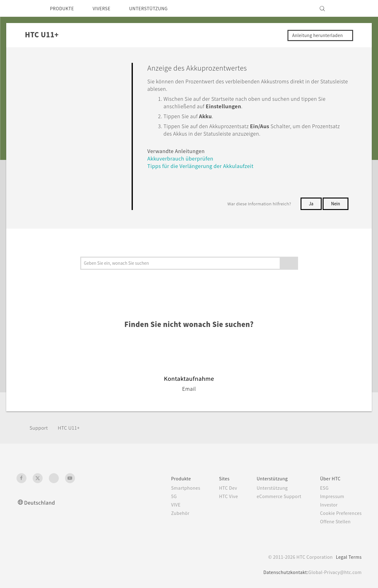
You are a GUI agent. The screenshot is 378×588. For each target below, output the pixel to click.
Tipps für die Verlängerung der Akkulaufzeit (207, 166)
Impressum (329, 496)
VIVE (164, 505)
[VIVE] (353, 8)
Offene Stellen (333, 521)
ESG (321, 488)
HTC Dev (219, 488)
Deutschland (42, 502)
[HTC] (24, 8)
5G (162, 496)
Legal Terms (348, 557)
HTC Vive (219, 496)
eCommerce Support (273, 496)
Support (40, 428)
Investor (326, 505)
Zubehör (169, 513)
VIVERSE (107, 8)
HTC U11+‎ (71, 428)
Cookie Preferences (339, 513)
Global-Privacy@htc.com (333, 572)
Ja (311, 203)
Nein (335, 203)
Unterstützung (266, 488)
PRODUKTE (64, 8)
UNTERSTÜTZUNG (158, 8)
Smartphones (174, 488)
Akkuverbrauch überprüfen (185, 158)
